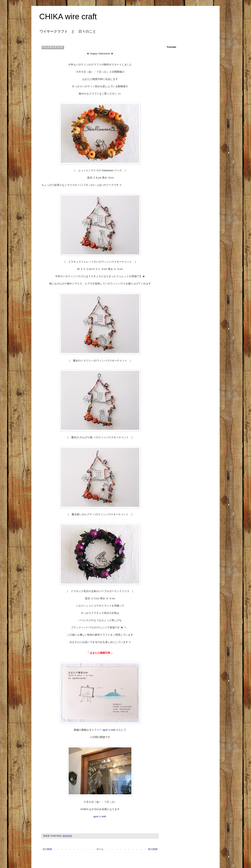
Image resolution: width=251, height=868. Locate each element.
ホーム (100, 849)
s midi (112, 730)
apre (105, 730)
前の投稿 (153, 849)
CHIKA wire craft (68, 16)
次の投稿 (47, 849)
